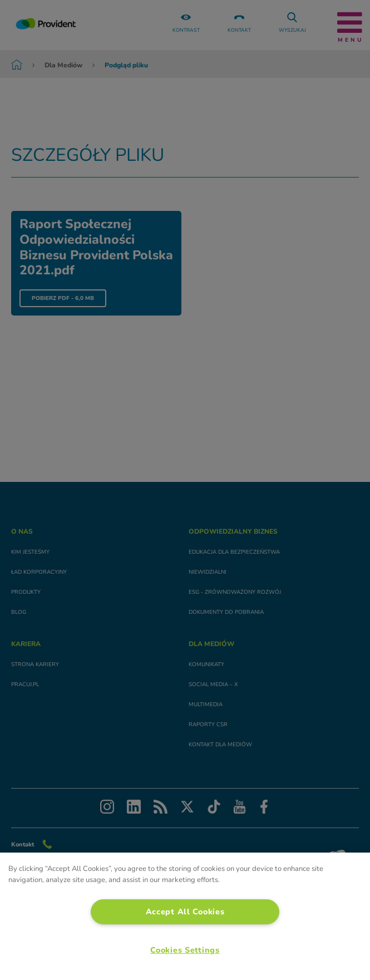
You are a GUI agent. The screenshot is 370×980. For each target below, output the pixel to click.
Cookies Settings (185, 950)
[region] (185, 916)
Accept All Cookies (185, 912)
